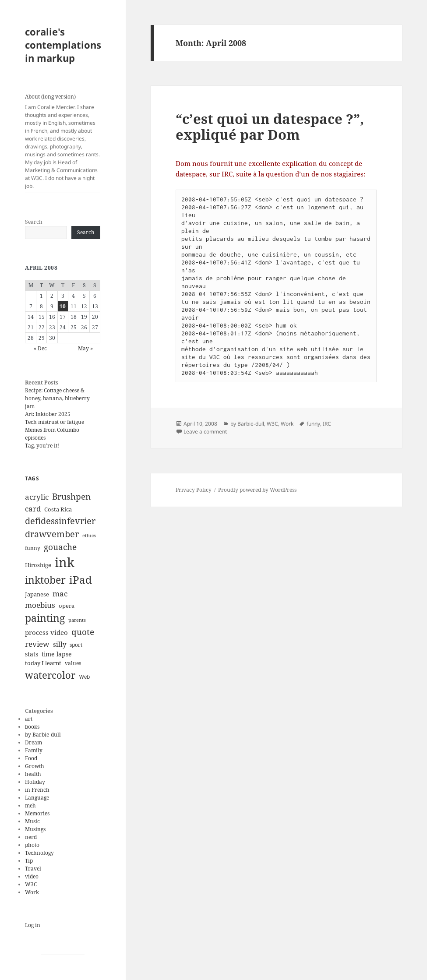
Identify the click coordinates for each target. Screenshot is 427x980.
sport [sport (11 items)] (76, 645)
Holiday (35, 782)
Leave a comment (205, 432)
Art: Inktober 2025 (48, 414)
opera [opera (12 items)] (67, 606)
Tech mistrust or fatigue (55, 422)
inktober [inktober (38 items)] (45, 580)
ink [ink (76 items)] (65, 562)
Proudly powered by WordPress (257, 490)
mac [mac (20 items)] (60, 593)
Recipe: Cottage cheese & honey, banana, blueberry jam (57, 398)
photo (32, 845)
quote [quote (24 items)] (83, 632)
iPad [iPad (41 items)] (81, 580)
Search (34, 222)
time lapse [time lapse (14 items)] (57, 654)
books (32, 727)
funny (313, 424)
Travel (33, 869)
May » (85, 348)
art (29, 719)
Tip (29, 861)
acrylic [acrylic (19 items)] (37, 497)
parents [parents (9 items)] (77, 620)
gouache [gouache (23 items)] (60, 547)
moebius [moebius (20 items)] (40, 605)
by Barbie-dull (43, 735)
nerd (31, 837)
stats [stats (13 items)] (32, 654)
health (33, 774)
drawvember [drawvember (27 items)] (52, 534)
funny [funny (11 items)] (33, 548)
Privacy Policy (194, 490)
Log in (33, 925)
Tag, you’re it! (42, 446)
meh (30, 806)
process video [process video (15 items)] (46, 632)
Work (32, 892)
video (32, 876)
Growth (35, 766)
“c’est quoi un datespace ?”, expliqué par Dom (270, 127)
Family (34, 750)
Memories (37, 813)
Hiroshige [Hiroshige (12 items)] (38, 565)
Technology (39, 853)
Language (37, 798)
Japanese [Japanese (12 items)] (37, 594)
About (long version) (63, 141)
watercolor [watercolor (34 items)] (50, 675)
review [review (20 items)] (37, 644)
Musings (35, 829)
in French (37, 790)
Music (32, 821)
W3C (31, 884)
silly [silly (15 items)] (60, 644)
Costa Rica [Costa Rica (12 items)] (58, 509)
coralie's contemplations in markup (63, 45)
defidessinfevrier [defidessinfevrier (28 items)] (60, 521)
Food (31, 758)
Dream (34, 742)
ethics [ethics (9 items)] (89, 536)
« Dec (40, 348)
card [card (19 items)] (33, 509)
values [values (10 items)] (73, 663)
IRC (327, 424)
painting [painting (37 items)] (45, 618)
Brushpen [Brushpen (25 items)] (71, 496)
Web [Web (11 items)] (84, 677)
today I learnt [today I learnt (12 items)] (43, 663)
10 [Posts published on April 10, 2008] (63, 306)
